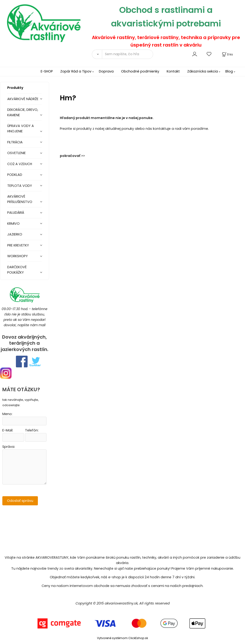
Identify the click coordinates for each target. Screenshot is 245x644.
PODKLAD (15, 175)
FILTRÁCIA (15, 142)
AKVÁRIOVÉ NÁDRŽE (23, 99)
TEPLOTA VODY (20, 186)
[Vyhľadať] (97, 54)
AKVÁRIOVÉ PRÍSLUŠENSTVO (20, 199)
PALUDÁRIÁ (16, 213)
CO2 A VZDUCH (20, 164)
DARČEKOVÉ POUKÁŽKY (17, 270)
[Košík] (227, 54)
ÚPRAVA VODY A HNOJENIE (21, 128)
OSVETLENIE (16, 153)
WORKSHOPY (18, 256)
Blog (229, 71)
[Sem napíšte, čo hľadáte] (128, 54)
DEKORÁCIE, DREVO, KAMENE (23, 112)
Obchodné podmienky (140, 71)
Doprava (106, 71)
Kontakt (173, 71)
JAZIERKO (15, 234)
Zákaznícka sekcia (203, 71)
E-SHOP (47, 71)
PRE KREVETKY (18, 245)
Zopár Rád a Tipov (76, 71)
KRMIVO (13, 224)
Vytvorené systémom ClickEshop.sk (122, 638)
